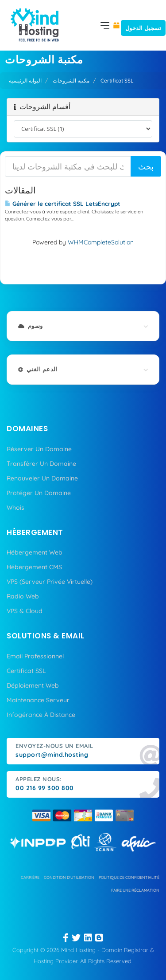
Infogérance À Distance (41, 715)
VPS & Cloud (25, 611)
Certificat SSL (26, 671)
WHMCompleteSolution (101, 242)
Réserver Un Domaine (39, 449)
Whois (15, 508)
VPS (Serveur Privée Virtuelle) (50, 582)
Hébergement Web (35, 552)
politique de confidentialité (129, 877)
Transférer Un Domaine (41, 464)
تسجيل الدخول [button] (143, 28)
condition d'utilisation (69, 877)
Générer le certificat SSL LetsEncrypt (63, 204)
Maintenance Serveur (38, 700)
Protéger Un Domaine (39, 493)
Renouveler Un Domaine (42, 478)
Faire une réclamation (135, 890)
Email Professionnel (35, 656)
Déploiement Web (33, 685)
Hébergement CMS (34, 567)
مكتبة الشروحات (71, 81)
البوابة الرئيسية (25, 81)
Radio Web (23, 596)
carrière (30, 877)
